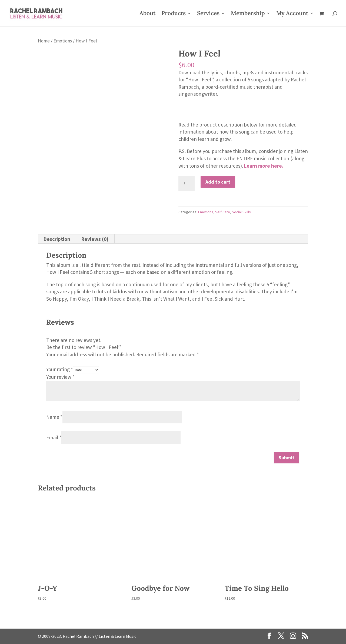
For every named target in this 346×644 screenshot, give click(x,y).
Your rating (60, 369)
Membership (248, 14)
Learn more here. (264, 166)
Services (208, 14)
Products (174, 14)
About (147, 14)
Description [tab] (57, 239)
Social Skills (241, 212)
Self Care (223, 212)
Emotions (63, 41)
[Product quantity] (187, 183)
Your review (60, 377)
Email (54, 437)
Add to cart (218, 182)
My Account (292, 14)
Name (54, 417)
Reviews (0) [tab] (95, 239)
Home (44, 41)
